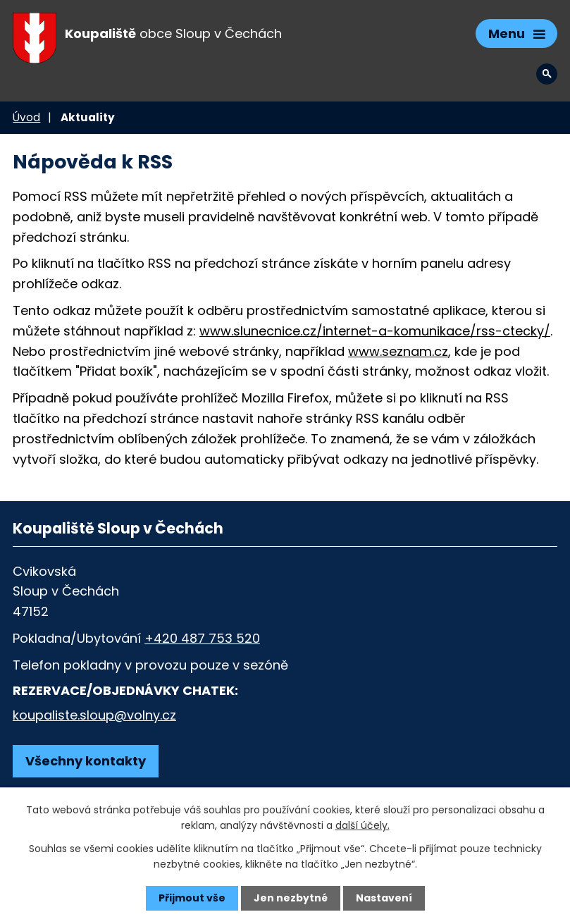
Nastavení (384, 898)
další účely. (363, 825)
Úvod (26, 117)
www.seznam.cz (398, 351)
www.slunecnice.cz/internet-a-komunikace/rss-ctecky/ (375, 331)
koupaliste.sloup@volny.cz (94, 715)
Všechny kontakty (86, 761)
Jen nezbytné (291, 898)
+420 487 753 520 (202, 638)
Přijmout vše (192, 898)
